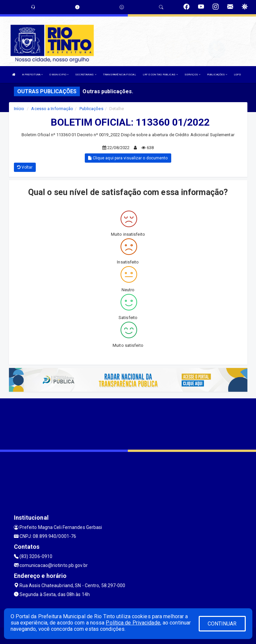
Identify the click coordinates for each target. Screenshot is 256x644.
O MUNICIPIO (59, 75)
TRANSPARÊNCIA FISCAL (120, 75)
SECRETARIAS (86, 75)
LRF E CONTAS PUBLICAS (160, 75)
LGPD (237, 75)
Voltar (25, 167)
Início (19, 109)
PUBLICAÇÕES (217, 75)
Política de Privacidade (133, 623)
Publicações (91, 109)
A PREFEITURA (32, 75)
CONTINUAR (222, 624)
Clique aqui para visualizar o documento (128, 158)
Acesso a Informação (52, 109)
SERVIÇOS (192, 75)
